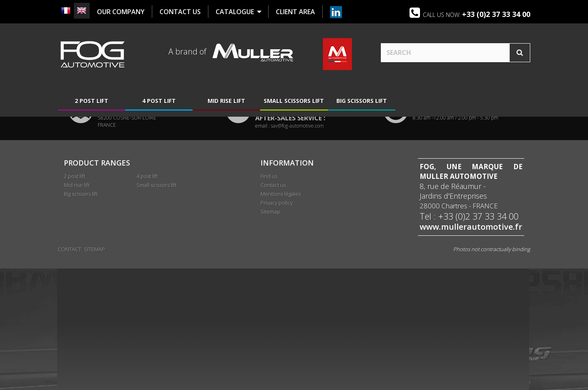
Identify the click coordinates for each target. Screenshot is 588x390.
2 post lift (91, 102)
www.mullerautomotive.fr (471, 350)
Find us (269, 299)
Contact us (273, 308)
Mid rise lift (226, 102)
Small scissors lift (294, 102)
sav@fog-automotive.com (297, 249)
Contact (69, 371)
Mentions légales (281, 317)
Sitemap (270, 335)
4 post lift (159, 102)
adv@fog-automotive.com (298, 234)
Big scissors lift (362, 102)
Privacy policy (277, 326)
